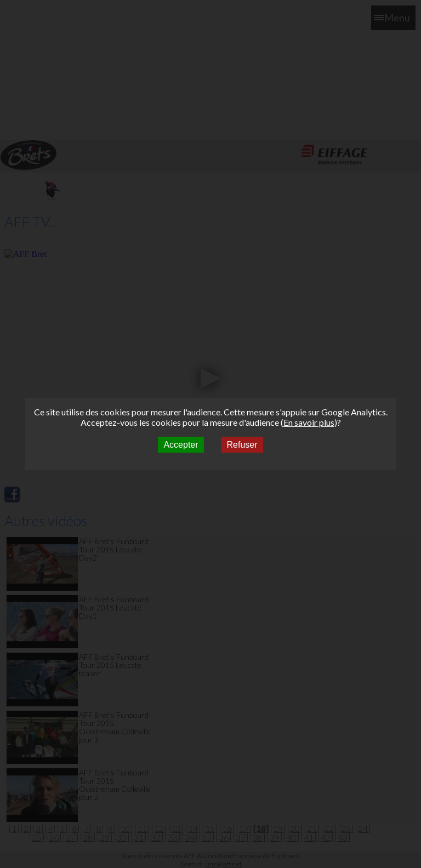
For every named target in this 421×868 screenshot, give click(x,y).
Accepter (181, 445)
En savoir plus (309, 422)
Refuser (242, 445)
